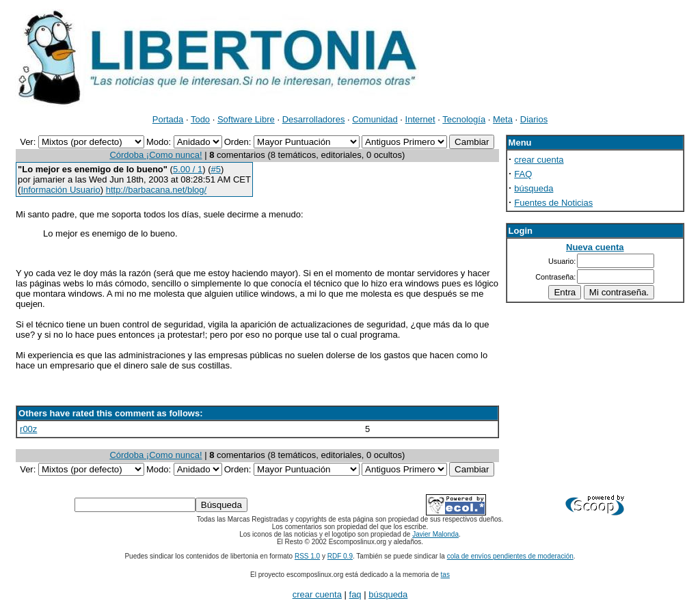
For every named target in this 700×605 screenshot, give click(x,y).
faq (355, 594)
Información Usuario (60, 190)
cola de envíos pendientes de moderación (510, 556)
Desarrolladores (314, 119)
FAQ (523, 174)
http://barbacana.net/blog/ (156, 190)
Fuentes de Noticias (553, 203)
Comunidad (375, 119)
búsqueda (534, 188)
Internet (420, 119)
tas (445, 575)
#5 (216, 169)
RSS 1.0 (307, 556)
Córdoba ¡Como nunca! (156, 155)
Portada (168, 119)
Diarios (534, 119)
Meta (503, 119)
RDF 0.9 (340, 556)
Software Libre (246, 119)
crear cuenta (539, 160)
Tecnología (464, 119)
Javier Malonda (435, 534)
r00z (28, 429)
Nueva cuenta (595, 247)
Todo (200, 119)
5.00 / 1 (188, 169)
